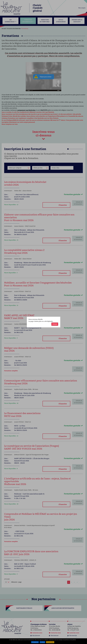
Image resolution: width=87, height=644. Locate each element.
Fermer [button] (55, 324)
